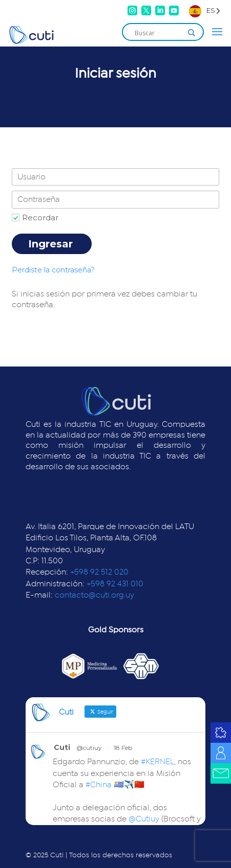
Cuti (62, 747)
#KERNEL (157, 762)
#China (99, 785)
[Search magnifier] (192, 33)
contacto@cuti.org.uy (94, 595)
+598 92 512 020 (99, 572)
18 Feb (123, 748)
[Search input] (158, 33)
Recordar (40, 218)
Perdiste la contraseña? (53, 270)
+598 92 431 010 (115, 584)
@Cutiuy (144, 819)
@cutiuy (89, 748)
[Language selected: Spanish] (205, 10)
